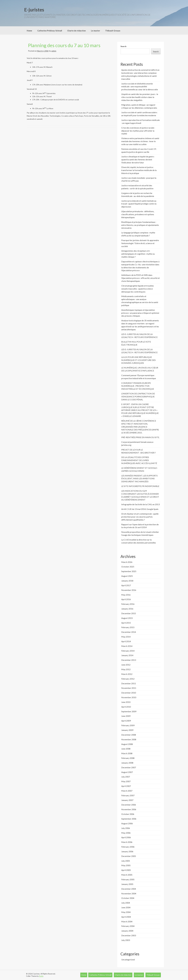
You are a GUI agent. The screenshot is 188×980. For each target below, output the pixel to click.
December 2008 (129, 735)
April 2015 (126, 623)
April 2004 (126, 917)
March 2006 (127, 842)
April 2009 (126, 721)
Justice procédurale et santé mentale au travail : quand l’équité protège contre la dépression (139, 204)
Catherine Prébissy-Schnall (50, 31)
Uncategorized (128, 959)
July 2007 (126, 777)
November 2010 (129, 697)
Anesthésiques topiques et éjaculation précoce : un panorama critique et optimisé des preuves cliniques (140, 313)
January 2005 (127, 884)
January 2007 (127, 800)
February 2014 (128, 651)
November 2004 (129, 893)
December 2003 (129, 935)
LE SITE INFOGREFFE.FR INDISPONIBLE (140, 486)
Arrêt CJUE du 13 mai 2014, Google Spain (140, 509)
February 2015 (128, 627)
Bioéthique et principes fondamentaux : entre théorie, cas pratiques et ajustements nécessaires (140, 225)
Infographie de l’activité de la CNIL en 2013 (140, 504)
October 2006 (128, 814)
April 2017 (126, 585)
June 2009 (126, 716)
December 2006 (129, 805)
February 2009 (128, 725)
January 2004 (127, 931)
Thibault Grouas (113, 31)
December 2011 (129, 683)
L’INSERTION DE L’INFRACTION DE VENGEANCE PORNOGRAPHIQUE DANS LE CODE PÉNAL (138, 396)
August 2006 (127, 823)
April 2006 (126, 837)
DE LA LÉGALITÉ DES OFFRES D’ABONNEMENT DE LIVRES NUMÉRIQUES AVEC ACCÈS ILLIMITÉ (139, 460)
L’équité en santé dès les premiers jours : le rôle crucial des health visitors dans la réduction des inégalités (140, 97)
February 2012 (128, 679)
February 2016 (128, 604)
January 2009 (127, 730)
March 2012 (127, 674)
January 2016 (127, 609)
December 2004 (129, 889)
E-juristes (34, 10)
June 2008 (126, 749)
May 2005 (126, 865)
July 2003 (126, 940)
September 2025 (129, 571)
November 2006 (129, 809)
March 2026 (127, 562)
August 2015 (127, 618)
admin (54, 51)
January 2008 (127, 763)
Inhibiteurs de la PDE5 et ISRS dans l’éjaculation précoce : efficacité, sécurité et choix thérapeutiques (140, 278)
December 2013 (129, 660)
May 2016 (126, 595)
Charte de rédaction (77, 31)
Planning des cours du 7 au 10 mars (64, 45)
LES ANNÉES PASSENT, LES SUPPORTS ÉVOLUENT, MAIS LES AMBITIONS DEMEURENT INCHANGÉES (139, 479)
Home (29, 31)
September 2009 (129, 711)
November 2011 (129, 688)
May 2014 (126, 637)
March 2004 (127, 921)
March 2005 (127, 875)
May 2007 (126, 781)
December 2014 (129, 632)
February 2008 (128, 758)
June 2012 (126, 665)
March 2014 (127, 646)
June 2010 (126, 702)
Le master (96, 31)
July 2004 (126, 903)
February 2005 (128, 879)
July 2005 (126, 861)
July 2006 (126, 828)
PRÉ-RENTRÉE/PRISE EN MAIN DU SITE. (140, 437)
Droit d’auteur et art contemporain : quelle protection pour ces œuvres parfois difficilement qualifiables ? (140, 517)
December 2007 (129, 767)
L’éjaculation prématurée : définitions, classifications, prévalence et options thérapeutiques (138, 214)
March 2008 (127, 753)
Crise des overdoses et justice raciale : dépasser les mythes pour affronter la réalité (138, 131)
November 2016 (129, 590)
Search (123, 46)
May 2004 (126, 912)
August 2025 (127, 576)
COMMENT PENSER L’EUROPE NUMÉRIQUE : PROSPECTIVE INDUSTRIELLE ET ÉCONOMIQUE (138, 386)
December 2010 (129, 693)
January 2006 (127, 851)
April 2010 (126, 707)
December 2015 (129, 613)
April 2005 (126, 870)
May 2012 (126, 669)
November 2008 (129, 739)
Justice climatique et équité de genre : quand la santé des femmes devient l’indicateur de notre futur (138, 159)
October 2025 (128, 567)
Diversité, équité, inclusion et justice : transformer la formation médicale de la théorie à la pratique (139, 170)
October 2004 (128, 898)
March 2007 (127, 791)
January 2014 (127, 655)
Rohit (41, 976)
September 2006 (129, 819)
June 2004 (126, 907)
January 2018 (127, 581)
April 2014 (126, 641)
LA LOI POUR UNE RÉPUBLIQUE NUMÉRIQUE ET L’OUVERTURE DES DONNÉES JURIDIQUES (138, 360)
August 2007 (127, 772)
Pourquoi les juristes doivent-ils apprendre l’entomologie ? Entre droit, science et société (140, 243)
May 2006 (126, 833)
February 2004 (128, 926)
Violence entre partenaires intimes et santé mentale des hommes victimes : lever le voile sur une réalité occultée (140, 141)
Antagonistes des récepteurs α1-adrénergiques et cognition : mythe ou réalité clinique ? (138, 254)
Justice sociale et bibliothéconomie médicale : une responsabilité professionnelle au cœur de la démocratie (140, 87)
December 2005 (129, 856)
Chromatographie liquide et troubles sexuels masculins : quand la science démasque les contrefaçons (138, 289)
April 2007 (126, 786)
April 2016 (126, 599)
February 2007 (128, 795)
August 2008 (127, 744)
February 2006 (128, 847)
